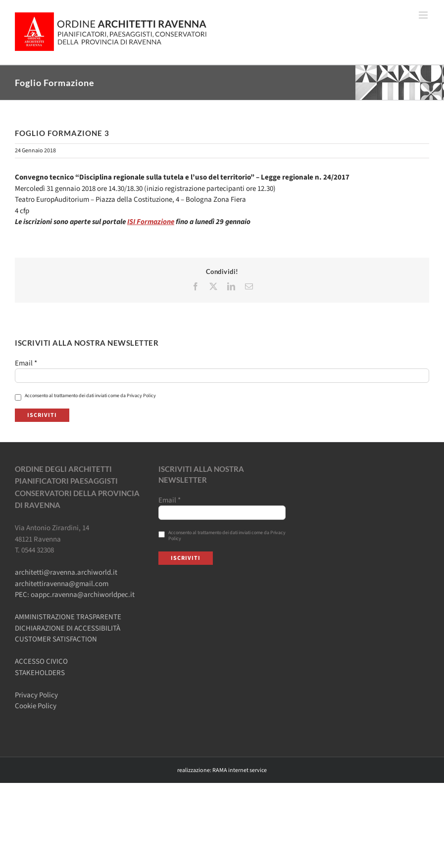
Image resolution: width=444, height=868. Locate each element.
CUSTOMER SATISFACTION (56, 639)
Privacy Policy (36, 695)
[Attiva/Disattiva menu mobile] (424, 15)
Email (26, 364)
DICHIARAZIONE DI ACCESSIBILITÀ (68, 628)
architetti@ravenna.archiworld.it (66, 572)
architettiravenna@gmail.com (62, 584)
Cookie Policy (36, 706)
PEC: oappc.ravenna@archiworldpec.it (75, 595)
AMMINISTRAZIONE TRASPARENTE (68, 617)
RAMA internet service (240, 770)
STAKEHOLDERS (40, 673)
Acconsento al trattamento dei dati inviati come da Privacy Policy (85, 396)
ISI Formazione (151, 222)
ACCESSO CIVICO (41, 662)
